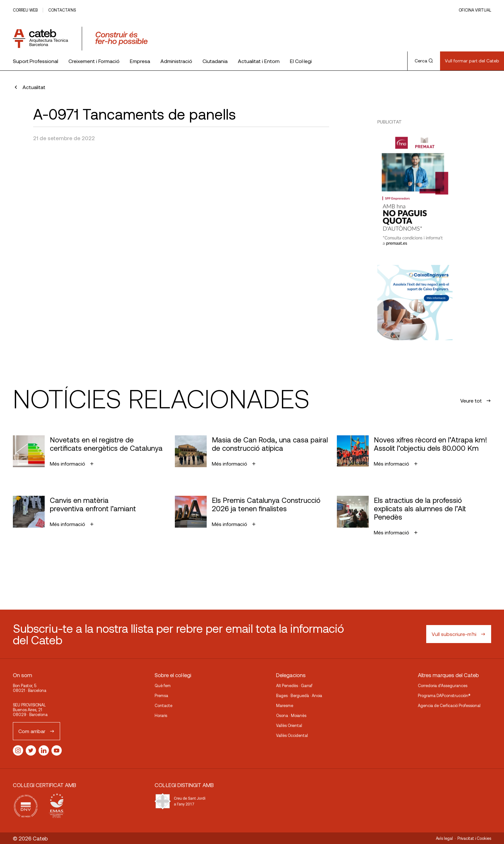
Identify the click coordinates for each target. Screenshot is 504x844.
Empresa (140, 61)
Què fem (163, 685)
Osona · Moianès (291, 715)
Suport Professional (36, 61)
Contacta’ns (62, 10)
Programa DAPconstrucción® (444, 695)
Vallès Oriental (289, 725)
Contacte (163, 705)
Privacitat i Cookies (474, 838)
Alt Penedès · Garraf (294, 685)
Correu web (25, 10)
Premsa (161, 695)
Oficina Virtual (475, 10)
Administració (176, 61)
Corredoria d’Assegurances (443, 685)
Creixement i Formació (94, 61)
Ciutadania (215, 61)
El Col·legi (301, 61)
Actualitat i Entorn (259, 61)
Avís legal (444, 838)
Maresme (285, 705)
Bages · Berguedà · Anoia (299, 695)
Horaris (161, 715)
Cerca (424, 61)
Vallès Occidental (292, 735)
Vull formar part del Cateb (472, 61)
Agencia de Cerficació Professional (449, 705)
